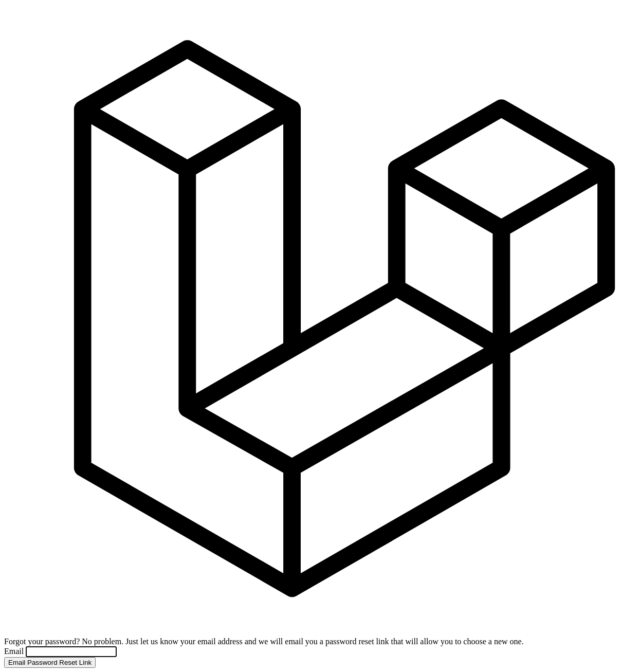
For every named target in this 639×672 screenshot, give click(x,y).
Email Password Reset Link (50, 662)
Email (15, 651)
